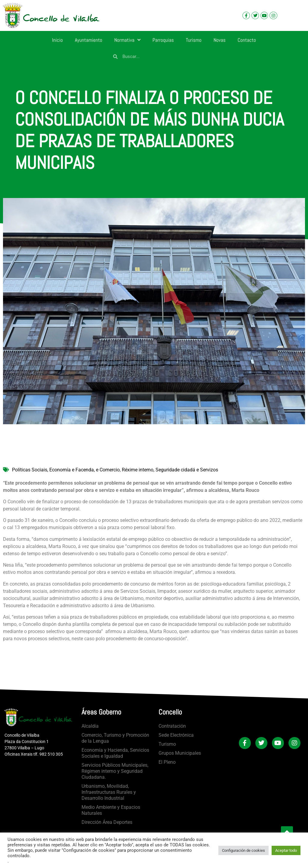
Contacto (247, 40)
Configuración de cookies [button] (243, 850)
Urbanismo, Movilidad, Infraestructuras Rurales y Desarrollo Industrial (109, 792)
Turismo (194, 40)
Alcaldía (90, 726)
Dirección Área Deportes (107, 822)
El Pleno (167, 762)
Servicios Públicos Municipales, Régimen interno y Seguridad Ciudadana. (115, 771)
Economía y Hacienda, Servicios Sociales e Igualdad (115, 753)
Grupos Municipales (180, 753)
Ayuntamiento (89, 40)
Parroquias (163, 40)
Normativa (127, 40)
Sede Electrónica (176, 735)
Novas (220, 40)
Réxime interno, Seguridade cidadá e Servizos (170, 470)
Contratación (172, 726)
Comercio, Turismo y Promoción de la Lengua (115, 738)
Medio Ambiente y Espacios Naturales (111, 810)
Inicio (57, 40)
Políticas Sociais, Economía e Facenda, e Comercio (66, 470)
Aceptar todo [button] (286, 850)
